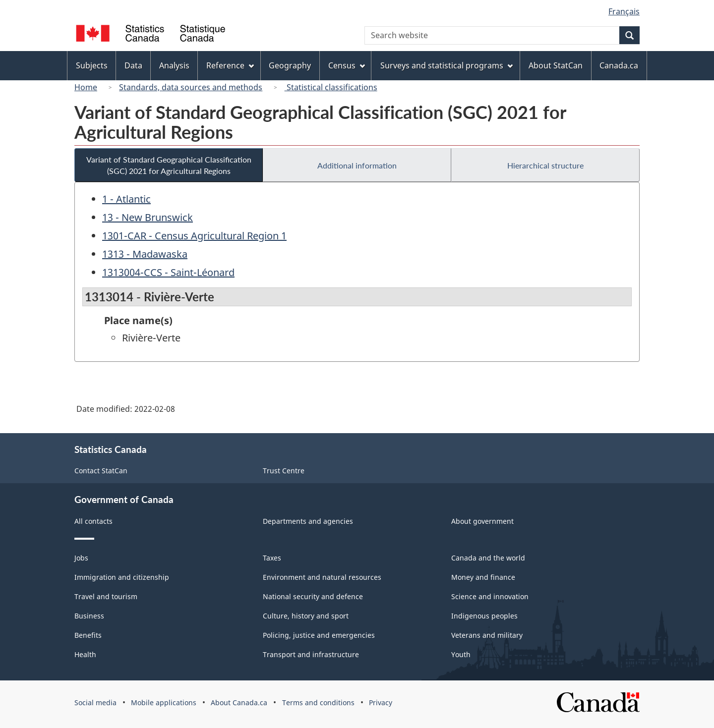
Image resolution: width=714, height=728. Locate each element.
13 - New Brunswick (148, 217)
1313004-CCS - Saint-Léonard (168, 272)
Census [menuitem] (347, 65)
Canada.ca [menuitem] (619, 65)
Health (85, 654)
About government (482, 521)
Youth (461, 654)
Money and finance (483, 577)
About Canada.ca (239, 702)
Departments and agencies (308, 521)
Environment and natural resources (322, 577)
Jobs (81, 558)
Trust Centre (284, 471)
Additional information (357, 165)
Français (624, 11)
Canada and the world (488, 558)
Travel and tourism (106, 596)
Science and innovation (490, 596)
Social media (95, 702)
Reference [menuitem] (230, 65)
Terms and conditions (318, 702)
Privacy (381, 702)
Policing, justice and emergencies (319, 635)
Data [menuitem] (133, 65)
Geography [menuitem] (290, 65)
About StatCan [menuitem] (556, 65)
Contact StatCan (101, 471)
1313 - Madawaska (145, 254)
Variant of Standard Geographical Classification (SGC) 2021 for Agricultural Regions (169, 165)
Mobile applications (164, 702)
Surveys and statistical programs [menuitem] (446, 65)
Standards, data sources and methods (191, 87)
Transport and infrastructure (311, 654)
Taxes (272, 558)
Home (86, 87)
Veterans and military (487, 635)
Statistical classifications (331, 87)
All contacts (93, 521)
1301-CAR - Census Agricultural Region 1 (194, 236)
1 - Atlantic (126, 199)
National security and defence (313, 596)
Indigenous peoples (484, 616)
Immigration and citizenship (122, 577)
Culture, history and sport (306, 616)
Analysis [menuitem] (174, 65)
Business (89, 616)
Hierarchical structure (545, 165)
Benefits (88, 635)
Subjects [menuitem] (92, 65)
